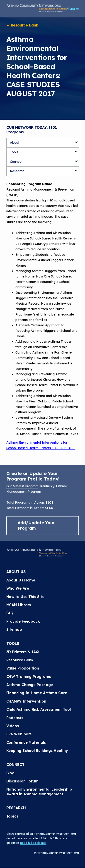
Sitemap (14, 629)
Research (17, 171)
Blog (11, 773)
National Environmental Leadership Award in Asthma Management (40, 791)
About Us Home (21, 580)
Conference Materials (26, 742)
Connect (16, 162)
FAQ (10, 613)
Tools (14, 152)
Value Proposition (23, 668)
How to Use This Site (25, 597)
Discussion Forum (22, 781)
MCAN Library (19, 605)
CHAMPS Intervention (26, 701)
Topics (12, 816)
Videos (13, 726)
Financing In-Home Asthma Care (37, 693)
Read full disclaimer (33, 843)
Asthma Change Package (30, 685)
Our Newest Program (22, 486)
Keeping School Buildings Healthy (37, 751)
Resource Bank (22, 25)
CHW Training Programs (29, 677)
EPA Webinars (19, 734)
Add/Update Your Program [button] (36, 525)
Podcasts (15, 718)
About (15, 143)
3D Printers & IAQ (23, 652)
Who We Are (18, 588)
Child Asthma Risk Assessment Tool (39, 709)
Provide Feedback (23, 621)
